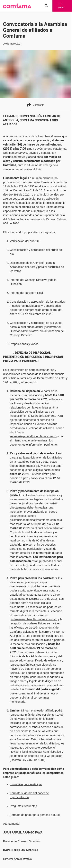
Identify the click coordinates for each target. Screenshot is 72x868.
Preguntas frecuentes (23, 794)
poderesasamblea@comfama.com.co (33, 615)
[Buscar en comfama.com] (45, 6)
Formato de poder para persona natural (35, 802)
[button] (17, 6)
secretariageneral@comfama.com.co (33, 432)
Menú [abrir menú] (59, 6)
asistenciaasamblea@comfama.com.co (35, 516)
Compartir (35, 105)
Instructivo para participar (26, 772)
